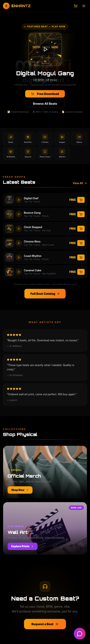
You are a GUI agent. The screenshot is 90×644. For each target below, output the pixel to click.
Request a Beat (45, 624)
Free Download (45, 94)
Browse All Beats (45, 104)
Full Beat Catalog (45, 294)
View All (80, 183)
